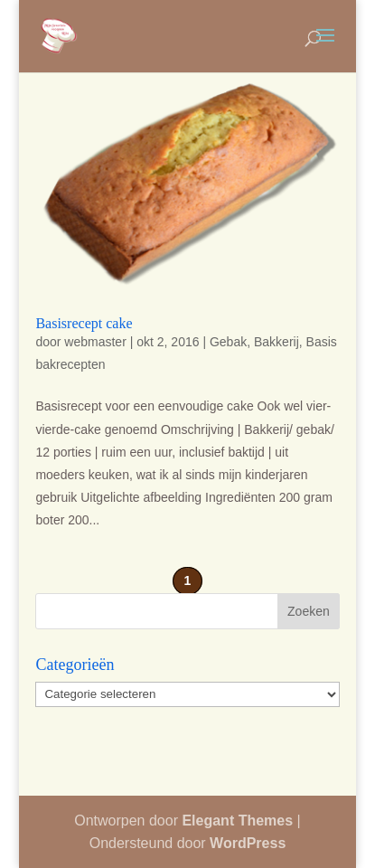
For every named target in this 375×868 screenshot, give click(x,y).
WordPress (248, 843)
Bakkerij (277, 342)
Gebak (228, 342)
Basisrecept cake (84, 323)
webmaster (95, 342)
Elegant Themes (237, 821)
